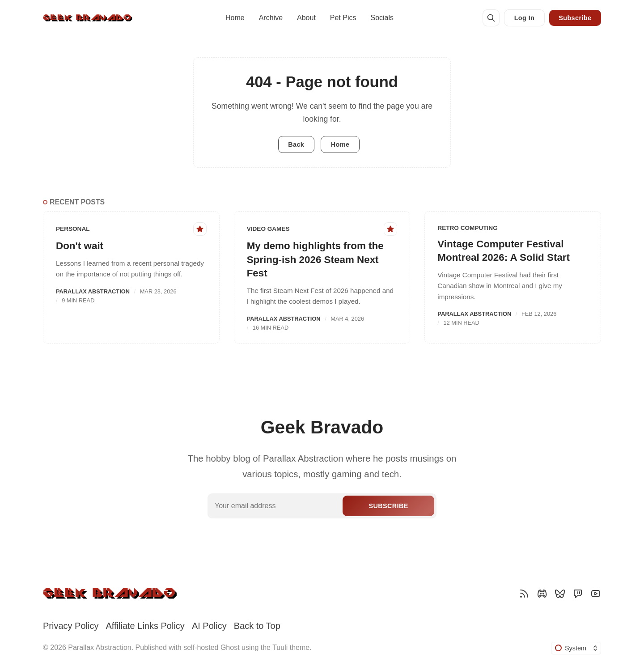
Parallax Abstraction (93, 291)
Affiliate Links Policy (145, 626)
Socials (382, 18)
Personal (73, 229)
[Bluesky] (560, 594)
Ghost (230, 647)
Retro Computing (467, 228)
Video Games (268, 229)
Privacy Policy (71, 626)
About (306, 18)
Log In (525, 18)
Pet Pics (343, 18)
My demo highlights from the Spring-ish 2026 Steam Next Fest (315, 259)
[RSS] (524, 594)
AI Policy (209, 626)
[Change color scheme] (576, 648)
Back (296, 144)
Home (235, 18)
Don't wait (80, 246)
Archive (271, 18)
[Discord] (542, 594)
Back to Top (257, 626)
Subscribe (575, 18)
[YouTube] (596, 594)
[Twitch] (578, 594)
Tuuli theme (291, 647)
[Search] (491, 18)
